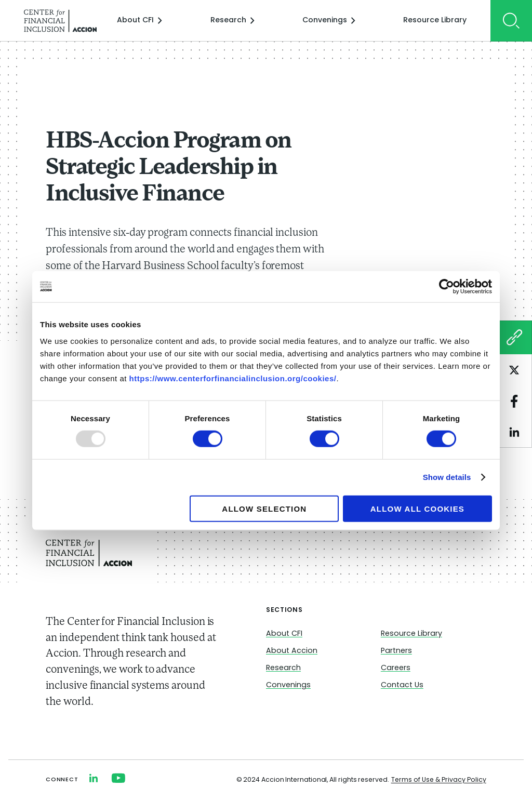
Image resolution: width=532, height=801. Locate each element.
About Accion (292, 651)
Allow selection (264, 508)
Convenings (329, 21)
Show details (447, 477)
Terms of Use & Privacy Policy (439, 780)
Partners (396, 651)
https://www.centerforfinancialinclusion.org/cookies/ (233, 378)
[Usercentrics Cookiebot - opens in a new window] (447, 287)
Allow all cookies (417, 508)
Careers (396, 668)
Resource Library (435, 21)
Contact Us (402, 685)
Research (232, 21)
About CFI (139, 21)
